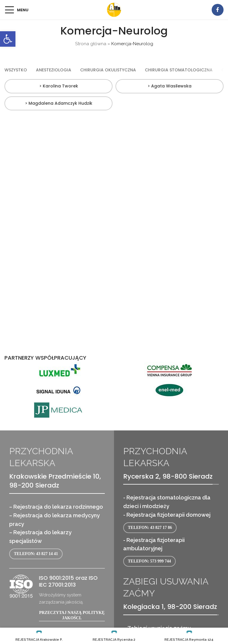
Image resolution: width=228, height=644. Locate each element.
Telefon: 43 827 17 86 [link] (150, 528)
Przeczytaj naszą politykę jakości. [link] (72, 615)
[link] (8, 39)
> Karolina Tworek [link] (59, 86)
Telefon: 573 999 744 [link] (149, 561)
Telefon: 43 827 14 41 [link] (36, 554)
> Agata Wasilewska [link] (170, 86)
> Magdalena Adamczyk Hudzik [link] (59, 103)
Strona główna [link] (91, 44)
